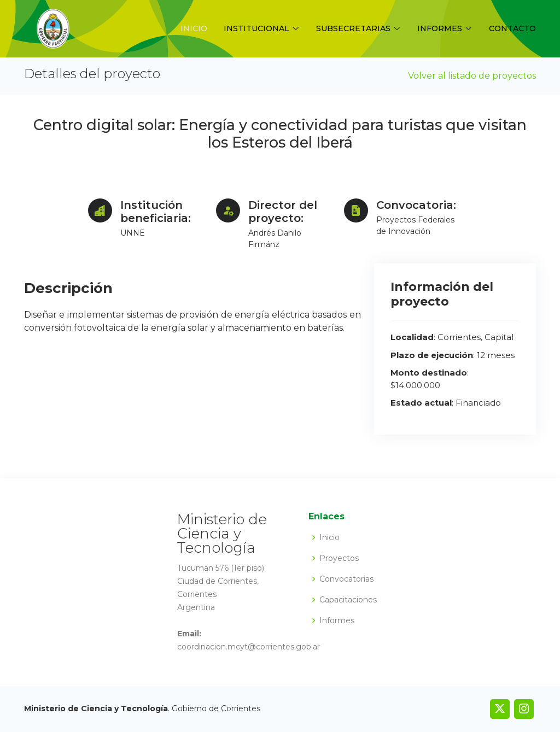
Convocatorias (346, 579)
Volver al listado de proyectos (472, 76)
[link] (500, 709)
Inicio (194, 28)
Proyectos (339, 558)
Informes (337, 620)
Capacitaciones (348, 600)
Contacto (512, 28)
